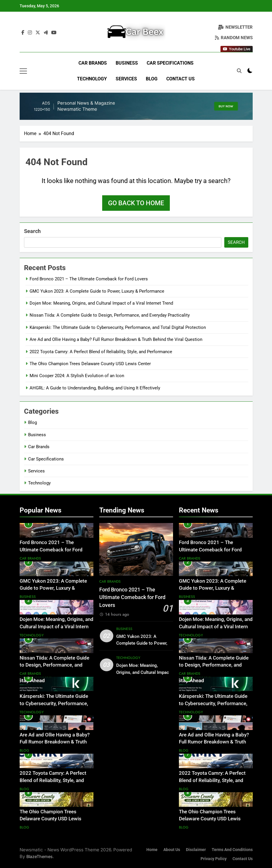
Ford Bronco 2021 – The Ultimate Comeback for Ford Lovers (89, 279)
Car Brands (93, 63)
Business (127, 63)
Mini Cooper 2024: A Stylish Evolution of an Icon (77, 376)
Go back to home (136, 203)
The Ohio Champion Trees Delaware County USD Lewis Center (90, 364)
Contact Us (181, 79)
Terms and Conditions (232, 850)
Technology (92, 79)
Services (126, 79)
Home (152, 850)
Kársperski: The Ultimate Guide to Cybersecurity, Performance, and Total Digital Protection (118, 327)
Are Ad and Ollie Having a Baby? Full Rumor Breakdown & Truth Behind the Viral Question (116, 339)
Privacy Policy (214, 859)
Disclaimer (196, 850)
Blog (152, 79)
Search (32, 231)
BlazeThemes (40, 856)
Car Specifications (170, 63)
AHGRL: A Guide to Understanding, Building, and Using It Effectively (95, 388)
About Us (172, 850)
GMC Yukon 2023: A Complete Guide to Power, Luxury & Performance (97, 291)
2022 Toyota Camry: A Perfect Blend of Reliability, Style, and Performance (101, 352)
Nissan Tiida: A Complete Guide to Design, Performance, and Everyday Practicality (110, 315)
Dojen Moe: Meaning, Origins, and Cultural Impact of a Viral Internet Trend (101, 303)
